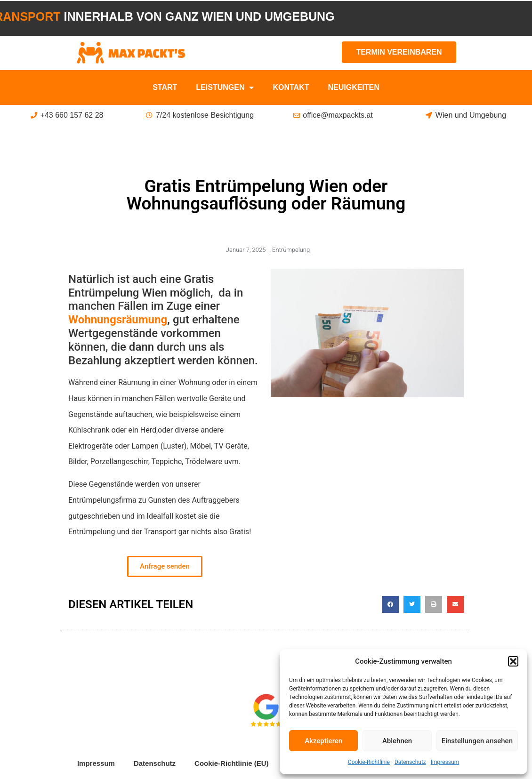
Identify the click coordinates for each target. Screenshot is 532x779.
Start (165, 87)
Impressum (445, 762)
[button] (513, 661)
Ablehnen (397, 741)
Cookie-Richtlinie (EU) (232, 763)
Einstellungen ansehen (477, 741)
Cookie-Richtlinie (369, 762)
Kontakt (291, 87)
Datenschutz (410, 762)
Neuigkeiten (353, 87)
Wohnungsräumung (118, 320)
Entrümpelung (291, 250)
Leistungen (225, 88)
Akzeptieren (323, 741)
